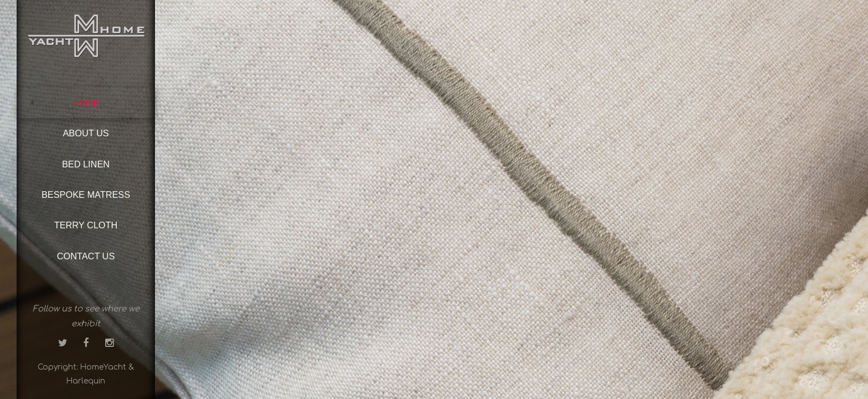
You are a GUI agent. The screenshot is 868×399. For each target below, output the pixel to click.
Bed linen (86, 164)
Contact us (86, 256)
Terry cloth (86, 225)
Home (86, 103)
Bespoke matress (86, 195)
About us (86, 133)
